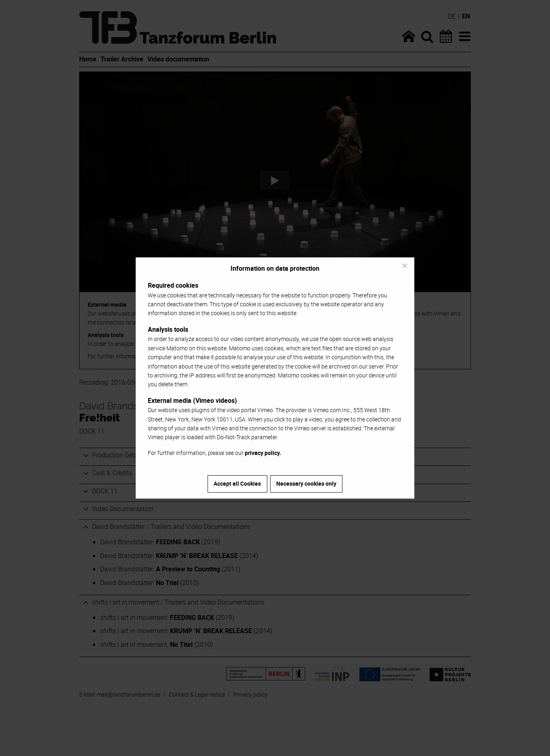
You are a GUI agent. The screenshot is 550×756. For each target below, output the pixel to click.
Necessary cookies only (306, 483)
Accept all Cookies (237, 483)
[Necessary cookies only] (404, 265)
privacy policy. (263, 453)
